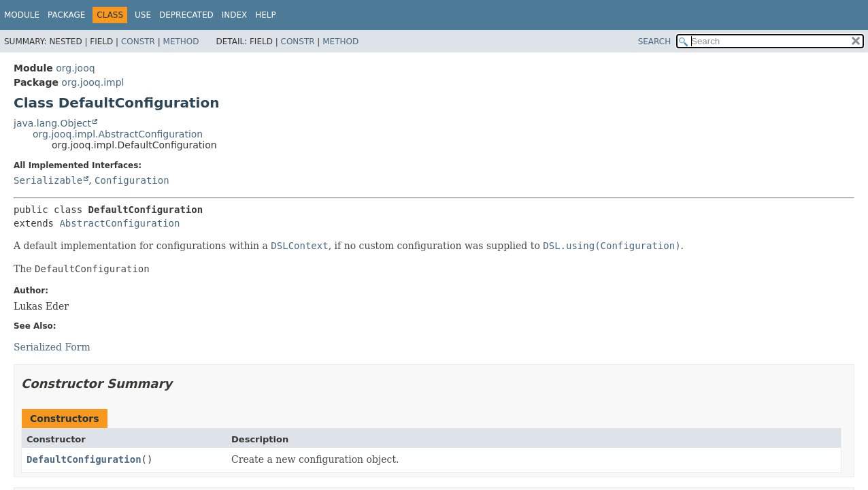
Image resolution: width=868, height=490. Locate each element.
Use (143, 15)
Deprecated (186, 15)
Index (235, 15)
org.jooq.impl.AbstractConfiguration (118, 134)
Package (66, 15)
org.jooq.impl (93, 82)
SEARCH (655, 42)
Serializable (48, 180)
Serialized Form (52, 347)
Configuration (132, 180)
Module (22, 15)
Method (181, 42)
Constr (138, 42)
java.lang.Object (52, 123)
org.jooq (75, 68)
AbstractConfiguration (119, 223)
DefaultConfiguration (84, 459)
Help (266, 15)
